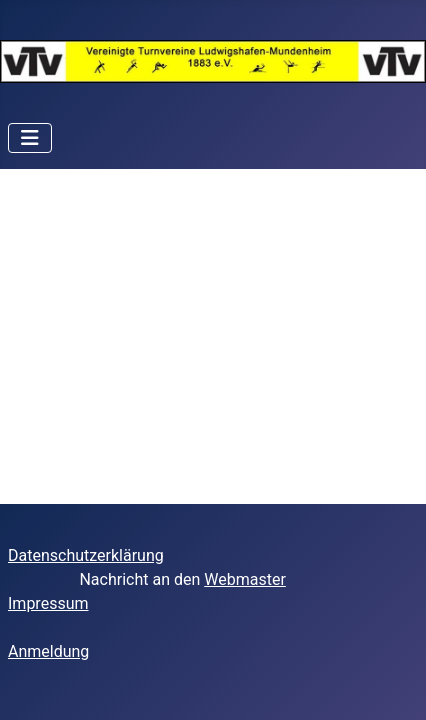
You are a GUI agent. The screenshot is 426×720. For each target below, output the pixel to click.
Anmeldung (48, 651)
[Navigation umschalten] (30, 138)
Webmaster (245, 579)
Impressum (48, 603)
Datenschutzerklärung (86, 555)
